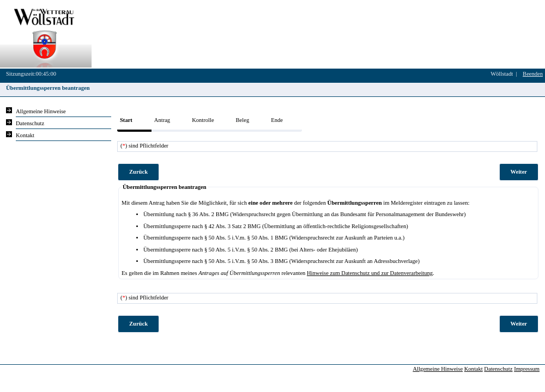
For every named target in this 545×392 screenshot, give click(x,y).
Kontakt (474, 369)
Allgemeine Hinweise (438, 369)
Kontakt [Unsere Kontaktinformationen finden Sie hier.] (25, 135)
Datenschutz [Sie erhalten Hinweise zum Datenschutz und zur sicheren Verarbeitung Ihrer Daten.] (30, 123)
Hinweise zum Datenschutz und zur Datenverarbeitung (370, 273)
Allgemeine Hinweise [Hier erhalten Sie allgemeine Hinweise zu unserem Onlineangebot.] (41, 111)
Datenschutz (498, 369)
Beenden (533, 74)
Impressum (527, 369)
